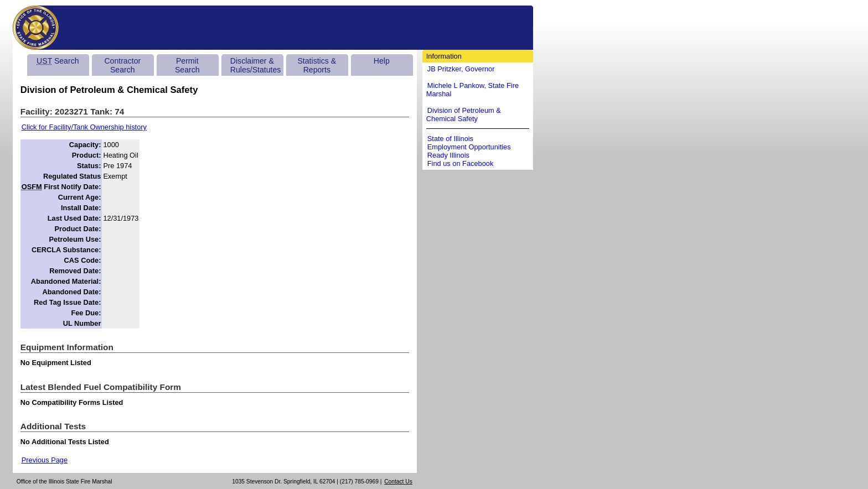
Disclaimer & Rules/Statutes (256, 65)
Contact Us (398, 482)
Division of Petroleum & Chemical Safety (464, 115)
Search (58, 61)
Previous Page (45, 460)
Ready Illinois (448, 155)
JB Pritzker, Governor (461, 69)
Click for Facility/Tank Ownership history (84, 127)
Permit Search (187, 65)
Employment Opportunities (469, 147)
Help (382, 61)
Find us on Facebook (461, 163)
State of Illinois (450, 139)
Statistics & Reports (317, 65)
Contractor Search (122, 65)
